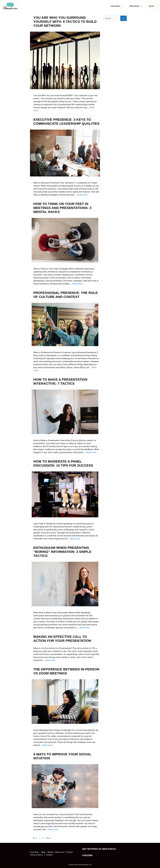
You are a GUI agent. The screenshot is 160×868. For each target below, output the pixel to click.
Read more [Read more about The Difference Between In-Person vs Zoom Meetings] (48, 745)
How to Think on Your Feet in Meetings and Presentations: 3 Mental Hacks (62, 208)
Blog (154, 6)
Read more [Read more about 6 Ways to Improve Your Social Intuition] (53, 829)
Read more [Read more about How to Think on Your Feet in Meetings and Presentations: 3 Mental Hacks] (77, 284)
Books (50, 852)
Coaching (118, 6)
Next (49, 838)
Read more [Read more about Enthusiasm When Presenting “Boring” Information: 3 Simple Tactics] (85, 628)
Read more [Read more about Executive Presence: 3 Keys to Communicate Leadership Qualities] (82, 195)
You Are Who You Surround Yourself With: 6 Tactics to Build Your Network (65, 22)
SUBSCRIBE (87, 855)
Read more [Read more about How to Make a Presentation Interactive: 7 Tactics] (91, 452)
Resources (138, 6)
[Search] (123, 18)
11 (43, 838)
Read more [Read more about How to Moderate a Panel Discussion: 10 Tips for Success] (75, 539)
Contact (49, 855)
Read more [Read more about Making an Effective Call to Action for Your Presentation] (50, 660)
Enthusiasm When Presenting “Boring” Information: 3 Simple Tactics (62, 552)
